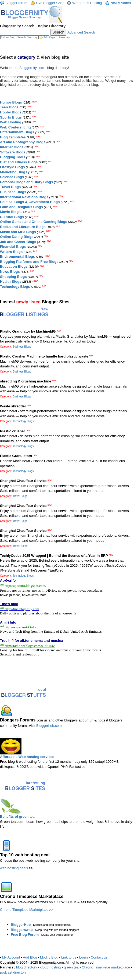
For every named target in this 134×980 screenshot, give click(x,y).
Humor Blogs (11, 102)
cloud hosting (51, 967)
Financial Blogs (13, 247)
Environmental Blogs (17, 257)
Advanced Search (81, 32)
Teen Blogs (9, 107)
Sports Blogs (11, 117)
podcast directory (13, 972)
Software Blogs (13, 152)
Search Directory (27, 37)
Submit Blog (8, 37)
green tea (71, 967)
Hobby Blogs (11, 112)
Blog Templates (13, 137)
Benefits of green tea (17, 817)
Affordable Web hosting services (27, 757)
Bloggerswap (22, 930)
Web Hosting (11, 122)
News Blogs (10, 272)
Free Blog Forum (25, 935)
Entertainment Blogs (17, 132)
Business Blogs (13, 192)
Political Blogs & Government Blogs (30, 202)
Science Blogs (12, 177)
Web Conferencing (15, 127)
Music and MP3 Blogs (18, 232)
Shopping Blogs (13, 277)
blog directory (27, 967)
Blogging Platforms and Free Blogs (29, 262)
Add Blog (30, 957)
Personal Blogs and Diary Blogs (26, 182)
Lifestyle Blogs (12, 167)
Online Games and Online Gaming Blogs (34, 222)
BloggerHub (21, 925)
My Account (11, 957)
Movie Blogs (10, 212)
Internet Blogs (12, 147)
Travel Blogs (10, 187)
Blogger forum (16, 3)
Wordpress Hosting (87, 3)
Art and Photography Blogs (23, 142)
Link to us (69, 957)
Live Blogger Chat (50, 3)
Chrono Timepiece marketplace (106, 967)
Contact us (99, 957)
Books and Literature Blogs (23, 227)
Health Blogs (11, 281)
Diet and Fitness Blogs (19, 162)
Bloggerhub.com (49, 726)
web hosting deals (14, 868)
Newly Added (121, 3)
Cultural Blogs (12, 217)
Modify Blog (49, 957)
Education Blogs (14, 266)
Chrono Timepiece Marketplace (24, 910)
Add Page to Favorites (57, 37)
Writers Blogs (11, 252)
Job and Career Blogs (18, 242)
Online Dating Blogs (17, 237)
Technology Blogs (15, 287)
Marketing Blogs (14, 172)
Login (84, 957)
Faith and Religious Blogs (21, 207)
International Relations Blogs (24, 197)
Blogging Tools (13, 157)
